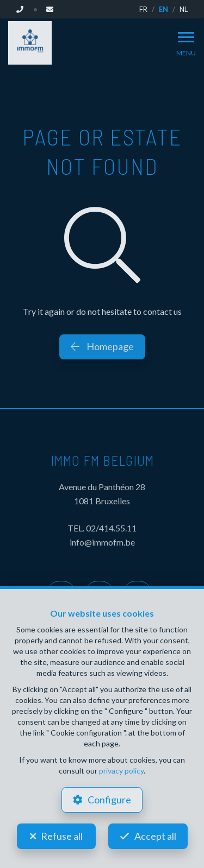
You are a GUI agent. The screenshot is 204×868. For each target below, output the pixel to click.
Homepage (102, 346)
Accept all (155, 836)
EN (163, 9)
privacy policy (121, 771)
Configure (109, 800)
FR (143, 9)
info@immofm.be (102, 542)
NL (184, 9)
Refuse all (62, 836)
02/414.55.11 (111, 528)
